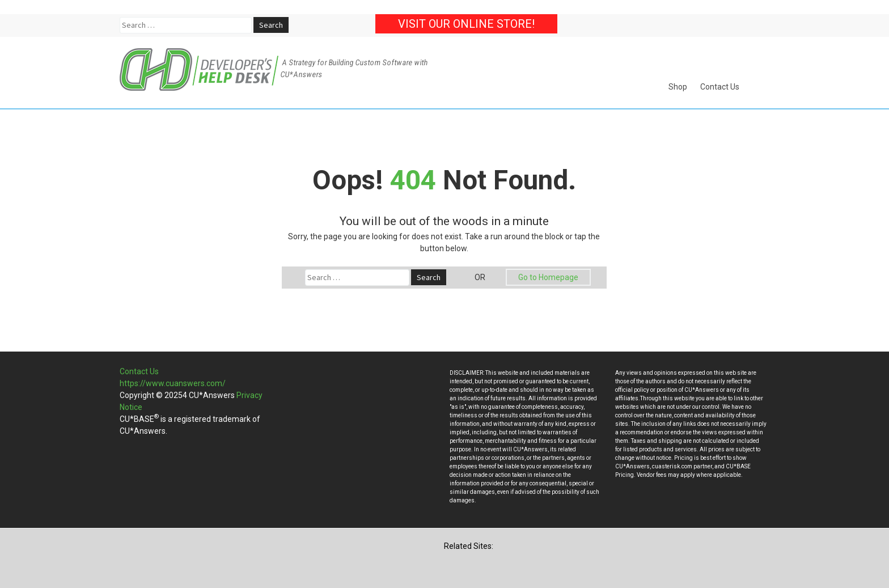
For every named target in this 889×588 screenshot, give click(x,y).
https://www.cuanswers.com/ (173, 383)
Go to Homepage (548, 277)
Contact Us (720, 87)
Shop (678, 87)
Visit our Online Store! (466, 24)
